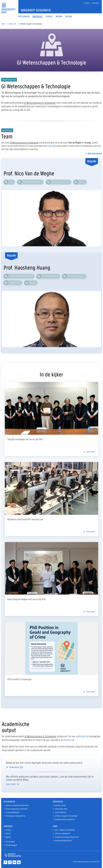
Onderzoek (12, 24)
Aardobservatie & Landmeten (65, 819)
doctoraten (66, 740)
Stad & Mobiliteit (60, 812)
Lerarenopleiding (12, 812)
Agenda (8, 837)
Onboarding (10, 845)
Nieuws (8, 833)
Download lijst (16, 767)
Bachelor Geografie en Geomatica (17, 805)
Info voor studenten (62, 833)
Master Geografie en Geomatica (17, 809)
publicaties (81, 736)
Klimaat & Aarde (60, 805)
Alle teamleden (95, 153)
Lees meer (91, 452)
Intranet (9, 842)
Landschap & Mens (61, 809)
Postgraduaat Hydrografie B (15, 816)
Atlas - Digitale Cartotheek (64, 830)
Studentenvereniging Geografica (66, 837)
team (50, 146)
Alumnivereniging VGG (62, 840)
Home (3, 24)
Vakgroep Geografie (36, 10)
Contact (8, 830)
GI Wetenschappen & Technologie (66, 816)
